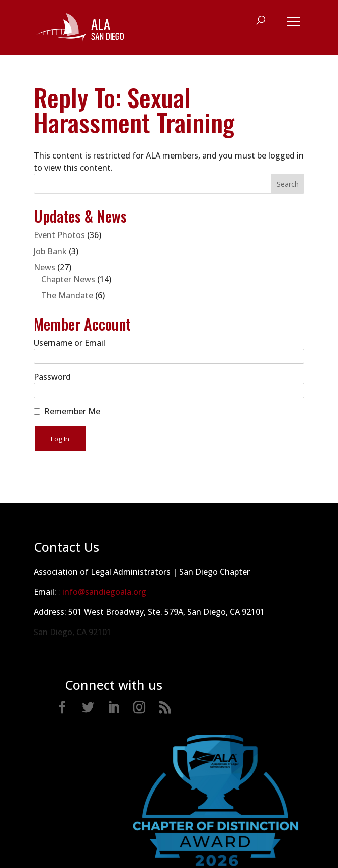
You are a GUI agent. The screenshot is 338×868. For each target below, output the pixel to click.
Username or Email (69, 343)
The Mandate (67, 295)
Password (52, 377)
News (45, 267)
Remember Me (72, 411)
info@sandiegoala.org (104, 592)
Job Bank (50, 251)
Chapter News (68, 279)
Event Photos (59, 235)
